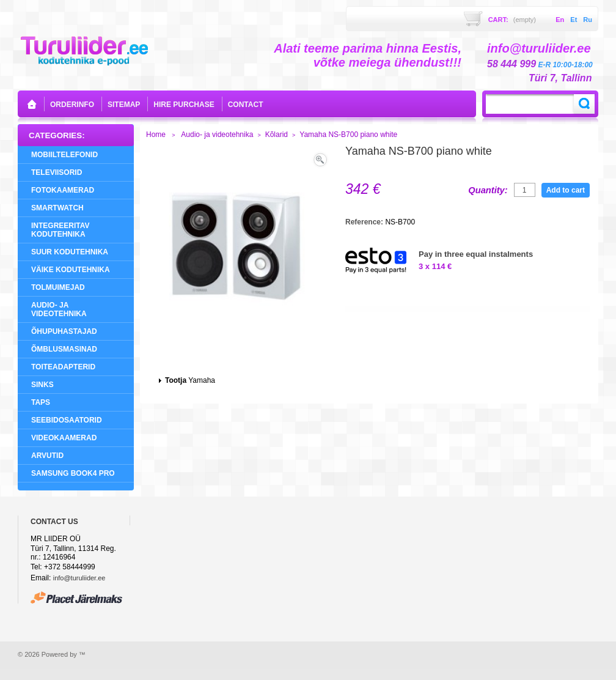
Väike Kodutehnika (71, 270)
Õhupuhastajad (64, 331)
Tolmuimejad (58, 287)
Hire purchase (184, 105)
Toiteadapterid (63, 367)
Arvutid (47, 456)
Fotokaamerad (63, 190)
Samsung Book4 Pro (73, 473)
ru (588, 20)
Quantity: (488, 190)
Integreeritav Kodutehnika (61, 230)
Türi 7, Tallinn (560, 78)
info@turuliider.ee (79, 578)
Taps (41, 402)
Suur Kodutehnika (70, 252)
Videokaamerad (64, 438)
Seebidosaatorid (67, 420)
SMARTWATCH (57, 208)
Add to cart (566, 190)
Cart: (512, 20)
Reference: (365, 222)
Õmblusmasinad (64, 349)
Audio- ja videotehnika (59, 309)
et (574, 20)
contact (246, 105)
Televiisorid (57, 172)
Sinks (42, 385)
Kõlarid (277, 135)
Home (156, 135)
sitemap (124, 105)
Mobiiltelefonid (64, 155)
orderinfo (72, 105)
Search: (584, 104)
